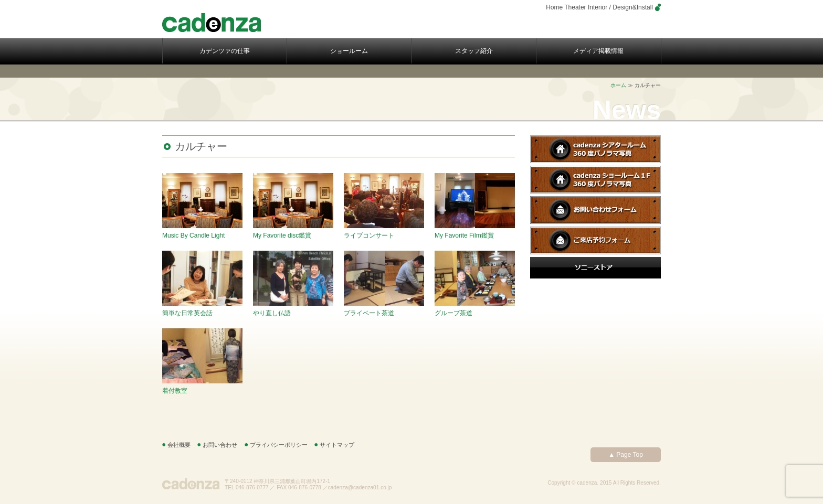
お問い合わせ (220, 445)
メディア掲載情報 (598, 51)
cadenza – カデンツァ (212, 23)
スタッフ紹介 (474, 51)
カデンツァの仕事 (225, 51)
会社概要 (179, 445)
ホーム (618, 85)
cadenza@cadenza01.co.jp (360, 487)
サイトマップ (337, 445)
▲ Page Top (626, 455)
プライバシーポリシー (279, 445)
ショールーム (349, 51)
